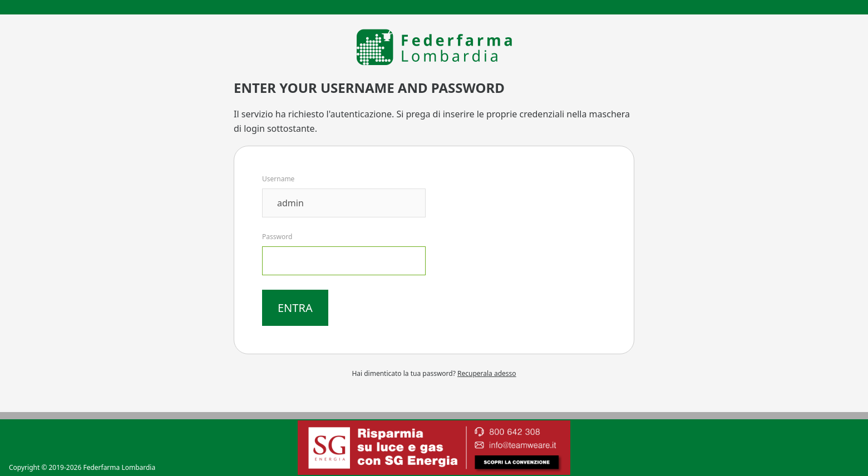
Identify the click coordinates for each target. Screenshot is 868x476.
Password (277, 237)
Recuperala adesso (487, 373)
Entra (295, 308)
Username (278, 179)
